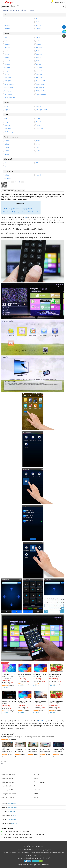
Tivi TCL (41, 721)
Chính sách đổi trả (7, 778)
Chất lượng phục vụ (8, 798)
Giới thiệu (37, 774)
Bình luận (18, 182)
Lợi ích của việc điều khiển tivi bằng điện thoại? (17, 209)
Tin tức (36, 778)
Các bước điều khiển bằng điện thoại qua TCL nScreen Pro (21, 212)
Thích (9, 182)
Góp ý (36, 786)
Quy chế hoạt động (7, 786)
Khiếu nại (37, 790)
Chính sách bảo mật (8, 782)
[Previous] (3, 750)
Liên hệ (36, 798)
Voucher (36, 794)
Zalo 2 (64, 32)
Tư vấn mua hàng (39, 782)
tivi (26, 217)
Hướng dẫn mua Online (9, 794)
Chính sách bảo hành (8, 774)
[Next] (63, 750)
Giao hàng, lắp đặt (7, 790)
